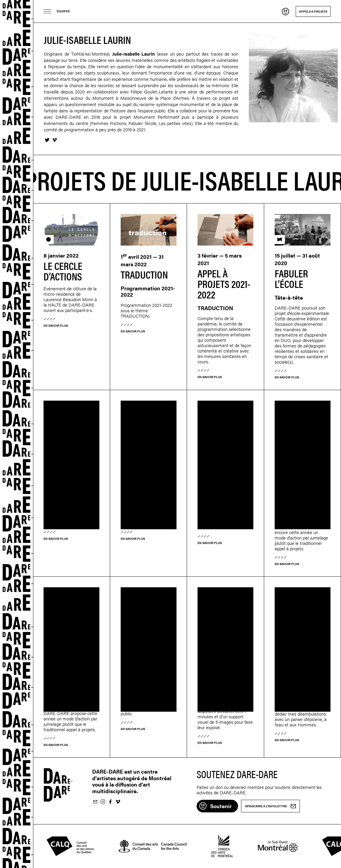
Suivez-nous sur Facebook (110, 802)
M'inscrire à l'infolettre (95, 802)
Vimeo (54, 140)
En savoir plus (56, 325)
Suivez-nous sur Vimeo (118, 802)
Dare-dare (17, 434)
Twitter (47, 140)
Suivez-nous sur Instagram (103, 802)
